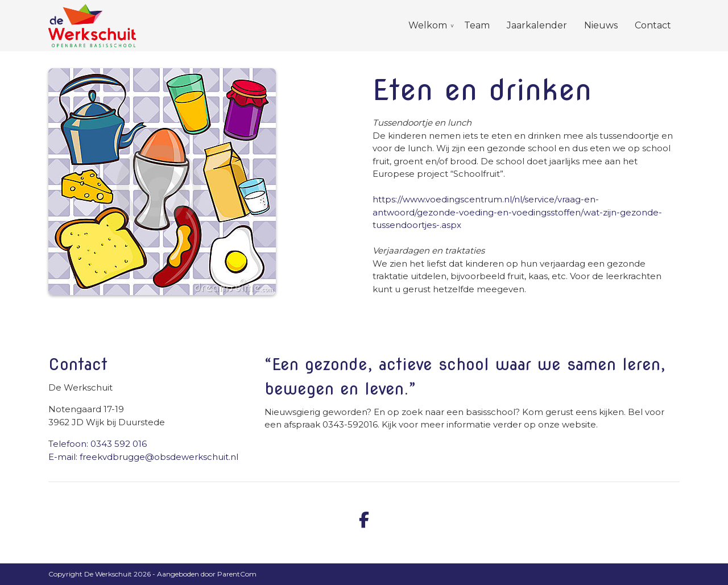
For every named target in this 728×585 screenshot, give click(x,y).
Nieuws (601, 25)
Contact (653, 25)
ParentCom (237, 574)
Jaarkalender (537, 25)
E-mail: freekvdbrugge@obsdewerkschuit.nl (143, 457)
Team (477, 25)
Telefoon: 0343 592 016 (98, 444)
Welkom (428, 25)
